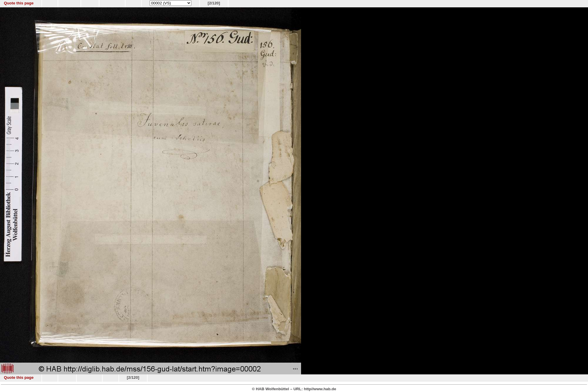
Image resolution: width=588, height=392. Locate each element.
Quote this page (19, 3)
